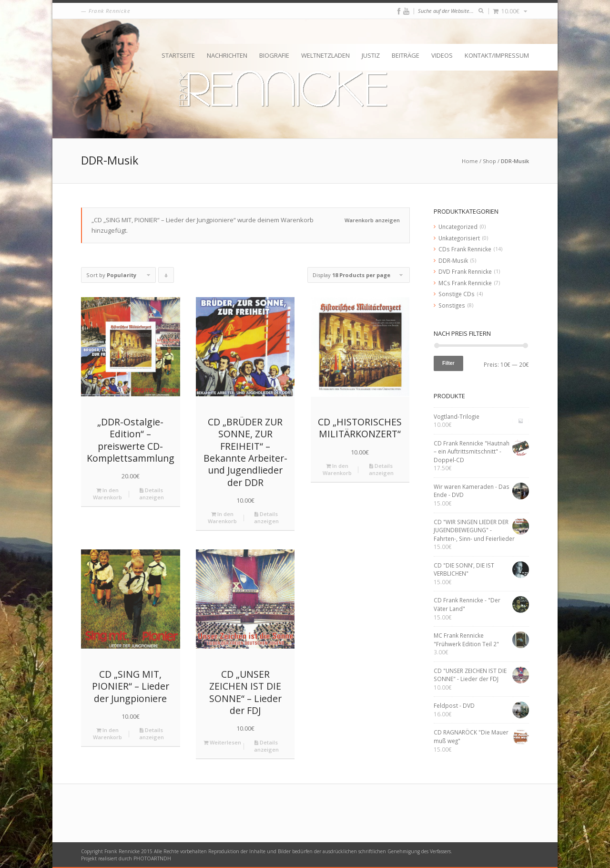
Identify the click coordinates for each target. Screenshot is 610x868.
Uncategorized (458, 227)
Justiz (371, 55)
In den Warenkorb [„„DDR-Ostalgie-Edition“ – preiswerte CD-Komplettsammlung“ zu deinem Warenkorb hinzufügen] (107, 494)
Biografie (274, 55)
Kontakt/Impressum (497, 55)
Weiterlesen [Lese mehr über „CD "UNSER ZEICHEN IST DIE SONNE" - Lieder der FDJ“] (222, 742)
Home (470, 161)
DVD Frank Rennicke (465, 271)
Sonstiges (452, 305)
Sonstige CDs (457, 294)
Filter (448, 363)
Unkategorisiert (459, 238)
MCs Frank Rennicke (465, 283)
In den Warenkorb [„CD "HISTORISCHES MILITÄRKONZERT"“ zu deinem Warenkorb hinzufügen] (337, 469)
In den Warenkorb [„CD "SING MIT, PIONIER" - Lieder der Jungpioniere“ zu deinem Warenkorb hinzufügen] (107, 734)
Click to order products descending (166, 277)
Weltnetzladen (325, 55)
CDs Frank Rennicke (465, 249)
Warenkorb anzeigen (372, 220)
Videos (442, 55)
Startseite (178, 55)
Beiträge (406, 55)
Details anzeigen (152, 494)
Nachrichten (227, 55)
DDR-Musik (453, 260)
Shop (489, 161)
